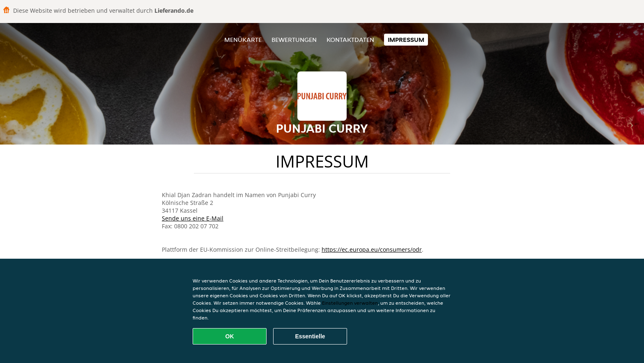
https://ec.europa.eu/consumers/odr (372, 249)
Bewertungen (294, 40)
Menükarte (243, 40)
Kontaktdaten (350, 40)
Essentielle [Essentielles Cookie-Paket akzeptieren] (310, 336)
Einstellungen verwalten (350, 303)
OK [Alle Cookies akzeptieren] (230, 336)
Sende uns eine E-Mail (193, 218)
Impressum (406, 40)
